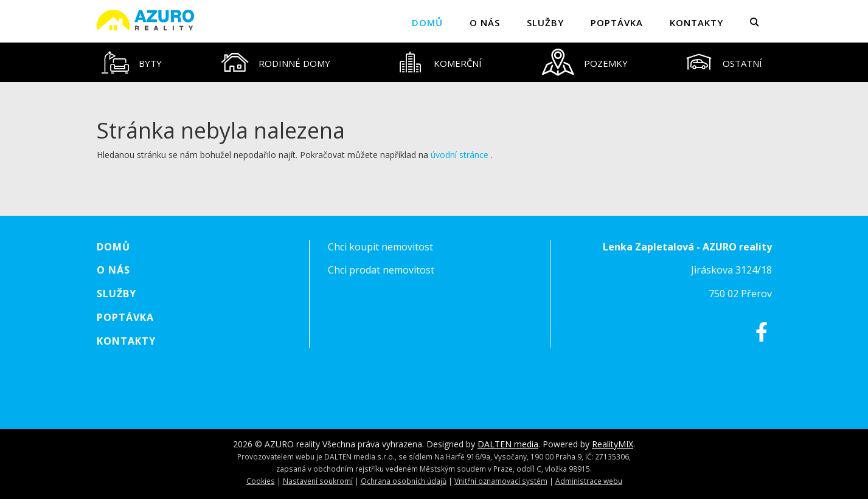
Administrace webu (589, 481)
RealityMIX (613, 444)
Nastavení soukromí (318, 481)
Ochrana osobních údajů (404, 481)
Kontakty (696, 22)
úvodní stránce (460, 155)
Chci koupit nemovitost (380, 247)
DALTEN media (508, 444)
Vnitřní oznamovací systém (501, 481)
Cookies (261, 481)
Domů (427, 22)
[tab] (132, 62)
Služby (545, 22)
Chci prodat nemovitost (381, 270)
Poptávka (617, 22)
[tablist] (434, 62)
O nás (485, 22)
